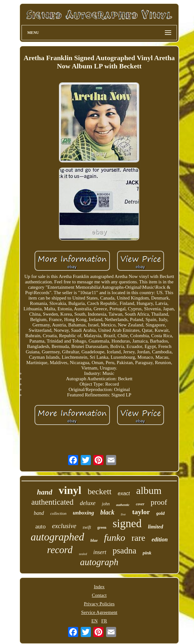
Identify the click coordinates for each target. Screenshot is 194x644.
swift (87, 527)
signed (127, 524)
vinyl (70, 490)
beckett (100, 492)
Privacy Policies (99, 604)
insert (100, 552)
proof (159, 502)
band (39, 513)
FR (104, 621)
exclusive (64, 526)
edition (160, 540)
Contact (99, 595)
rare (138, 538)
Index (99, 587)
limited (155, 527)
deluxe (88, 503)
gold (161, 513)
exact (124, 493)
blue (94, 540)
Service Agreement (99, 612)
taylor (141, 512)
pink (147, 553)
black (107, 512)
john (106, 504)
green (102, 527)
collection (58, 513)
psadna (125, 551)
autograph (99, 562)
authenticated (52, 502)
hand (45, 492)
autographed (57, 537)
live (123, 514)
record (60, 550)
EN (95, 621)
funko (115, 537)
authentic (123, 505)
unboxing (83, 513)
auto (40, 526)
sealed (83, 554)
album (149, 490)
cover (140, 504)
